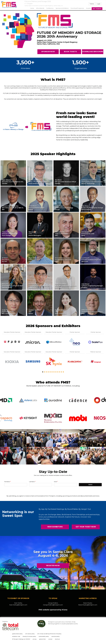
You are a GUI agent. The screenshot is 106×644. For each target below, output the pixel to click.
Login (99, 4)
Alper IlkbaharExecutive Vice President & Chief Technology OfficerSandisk (20, 182)
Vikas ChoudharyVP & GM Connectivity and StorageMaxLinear (67, 286)
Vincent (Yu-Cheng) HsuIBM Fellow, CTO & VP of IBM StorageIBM (15, 208)
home (32, 8)
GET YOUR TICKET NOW (86, 527)
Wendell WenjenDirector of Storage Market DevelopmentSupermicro (43, 286)
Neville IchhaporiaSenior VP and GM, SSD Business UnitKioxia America (41, 182)
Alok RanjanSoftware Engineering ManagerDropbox (92, 286)
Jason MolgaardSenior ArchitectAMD (34, 260)
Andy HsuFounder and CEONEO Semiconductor (9, 312)
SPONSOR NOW (48, 52)
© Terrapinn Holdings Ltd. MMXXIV (21, 639)
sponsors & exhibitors (62, 8)
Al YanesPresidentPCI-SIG (5, 260)
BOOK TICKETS (70, 52)
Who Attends (40, 8)
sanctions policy (56, 636)
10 (61, 372)
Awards (88, 8)
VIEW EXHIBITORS (55, 527)
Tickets (92, 4)
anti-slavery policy (30, 634)
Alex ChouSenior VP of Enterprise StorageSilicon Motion (92, 208)
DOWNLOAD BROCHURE (93, 52)
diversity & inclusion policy (29, 636)
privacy (35, 639)
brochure (57, 639)
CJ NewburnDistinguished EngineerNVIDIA (36, 208)
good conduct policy (17, 634)
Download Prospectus (77, 8)
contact (50, 639)
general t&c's (42, 639)
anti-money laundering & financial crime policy (49, 634)
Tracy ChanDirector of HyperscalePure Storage (10, 234)
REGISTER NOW (53, 566)
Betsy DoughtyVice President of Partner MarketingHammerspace (14, 286)
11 (63, 372)
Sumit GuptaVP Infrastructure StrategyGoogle (64, 208)
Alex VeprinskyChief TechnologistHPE (61, 234)
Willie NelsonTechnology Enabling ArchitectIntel (92, 312)
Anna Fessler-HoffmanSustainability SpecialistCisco (63, 260)
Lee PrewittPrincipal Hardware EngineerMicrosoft (91, 260)
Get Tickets (97, 9)
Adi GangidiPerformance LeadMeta (88, 234)
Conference (50, 8)
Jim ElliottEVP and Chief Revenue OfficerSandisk (66, 182)
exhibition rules (16, 636)
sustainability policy (44, 636)
